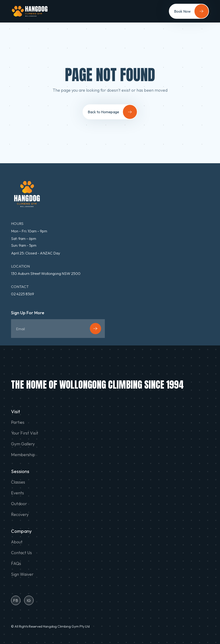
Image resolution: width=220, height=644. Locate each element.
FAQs (16, 564)
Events (17, 493)
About (17, 542)
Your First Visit (25, 433)
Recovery (20, 515)
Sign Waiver (22, 574)
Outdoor (19, 504)
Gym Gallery (23, 444)
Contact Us (21, 553)
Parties (18, 422)
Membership (23, 455)
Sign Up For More (28, 313)
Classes (18, 482)
